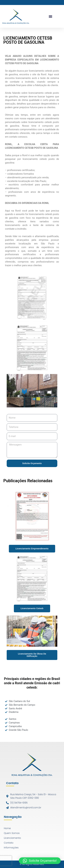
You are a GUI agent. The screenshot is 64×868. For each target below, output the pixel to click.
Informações (11, 848)
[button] (50, 16)
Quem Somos (12, 833)
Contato (9, 843)
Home (7, 828)
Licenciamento (12, 838)
